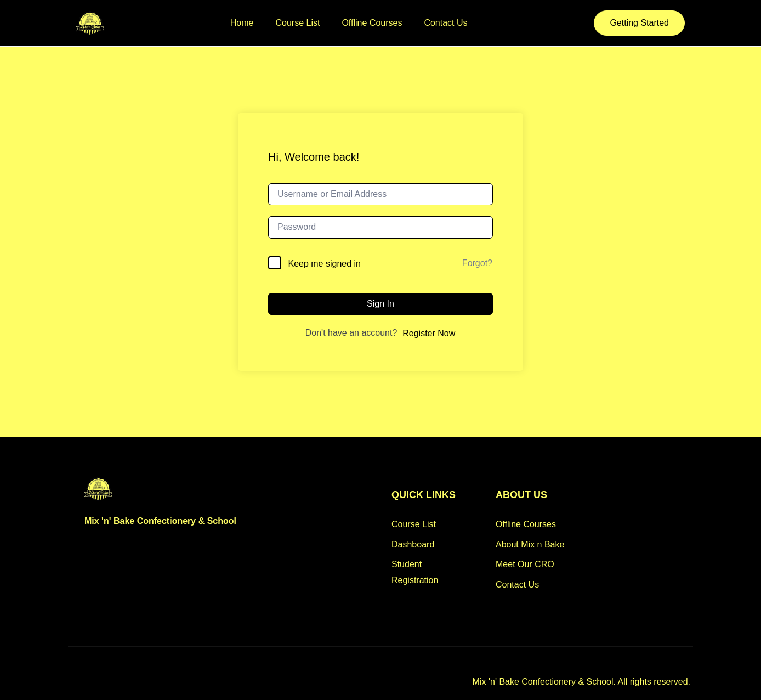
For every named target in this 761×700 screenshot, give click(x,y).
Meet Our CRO (525, 564)
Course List (298, 23)
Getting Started (639, 23)
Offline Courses (372, 23)
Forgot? (477, 263)
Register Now (429, 333)
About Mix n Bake (530, 544)
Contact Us (445, 23)
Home (242, 23)
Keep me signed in (324, 264)
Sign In (380, 304)
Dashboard (413, 544)
